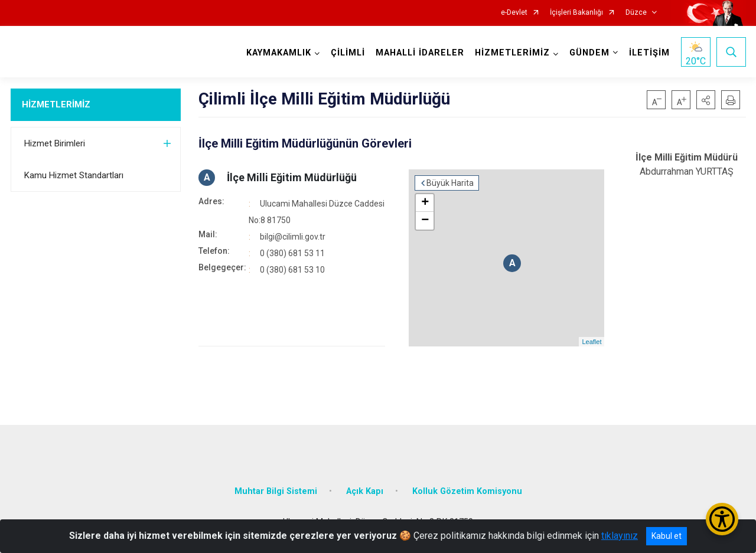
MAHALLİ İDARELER (420, 53)
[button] (706, 100)
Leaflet (592, 342)
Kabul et (667, 536)
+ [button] (425, 203)
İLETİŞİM (649, 53)
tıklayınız (620, 536)
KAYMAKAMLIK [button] (279, 53)
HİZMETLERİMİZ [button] (512, 53)
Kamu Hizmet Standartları (74, 175)
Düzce (636, 13)
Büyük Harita (450, 183)
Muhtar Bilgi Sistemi (276, 491)
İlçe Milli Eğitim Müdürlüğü (292, 177)
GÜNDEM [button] (589, 53)
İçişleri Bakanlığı (576, 13)
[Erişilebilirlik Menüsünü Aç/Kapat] (722, 519)
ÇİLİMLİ (348, 53)
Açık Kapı (365, 491)
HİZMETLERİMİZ (56, 104)
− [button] (425, 221)
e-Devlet (514, 13)
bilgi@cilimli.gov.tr (293, 237)
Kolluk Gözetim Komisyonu (467, 491)
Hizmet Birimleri (55, 143)
